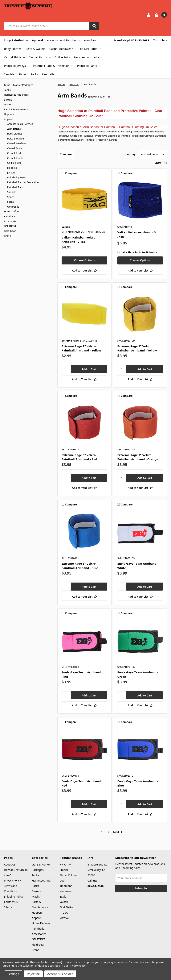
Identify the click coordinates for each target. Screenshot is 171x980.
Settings (13, 974)
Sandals (9, 74)
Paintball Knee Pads (119, 132)
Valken (64, 902)
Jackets (99, 57)
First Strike (66, 907)
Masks (8, 104)
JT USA (64, 913)
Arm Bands (92, 40)
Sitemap (9, 907)
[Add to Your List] (84, 271)
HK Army (65, 864)
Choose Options (84, 260)
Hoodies (81, 57)
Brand (8, 236)
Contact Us (11, 902)
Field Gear (10, 231)
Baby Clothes (13, 49)
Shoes (22, 74)
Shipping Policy (14, 897)
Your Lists (160, 40)
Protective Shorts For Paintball (113, 136)
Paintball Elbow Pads (92, 132)
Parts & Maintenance (16, 109)
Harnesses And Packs (16, 95)
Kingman (65, 891)
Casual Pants (90, 49)
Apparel (37, 40)
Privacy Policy (12, 880)
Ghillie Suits (62, 57)
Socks (34, 74)
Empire (64, 870)
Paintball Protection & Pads (101, 140)
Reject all (33, 974)
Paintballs (10, 216)
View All (64, 918)
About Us (10, 864)
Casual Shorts (40, 57)
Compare (66, 154)
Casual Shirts (14, 57)
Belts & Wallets (35, 49)
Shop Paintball (16, 40)
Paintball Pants (89, 66)
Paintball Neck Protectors (148, 132)
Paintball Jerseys (17, 66)
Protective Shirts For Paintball (75, 136)
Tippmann (66, 886)
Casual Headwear (63, 49)
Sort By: (131, 154)
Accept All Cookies (60, 974)
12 (166, 163)
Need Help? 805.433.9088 (132, 40)
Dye (62, 880)
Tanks (7, 90)
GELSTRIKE (10, 226)
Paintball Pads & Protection (53, 66)
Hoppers (9, 114)
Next (118, 832)
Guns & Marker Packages (19, 85)
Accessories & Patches (63, 40)
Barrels (8, 100)
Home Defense (13, 211)
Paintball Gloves (143, 136)
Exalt (63, 897)
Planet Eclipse (68, 875)
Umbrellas (49, 74)
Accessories (11, 221)
